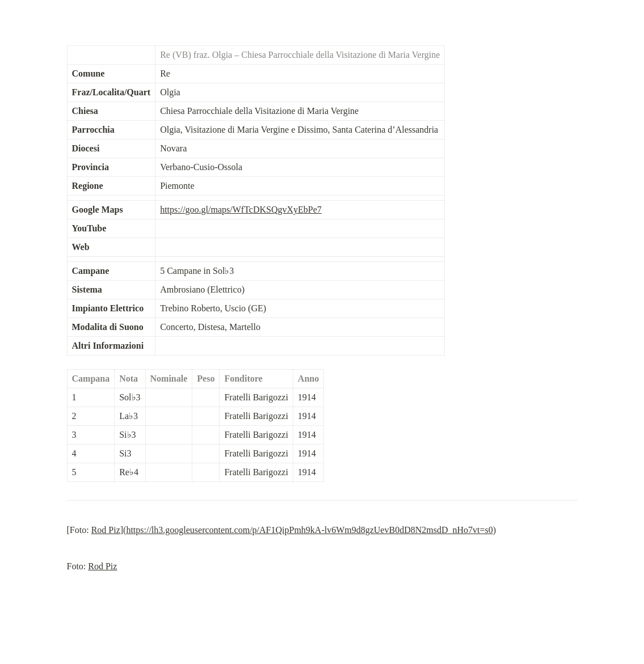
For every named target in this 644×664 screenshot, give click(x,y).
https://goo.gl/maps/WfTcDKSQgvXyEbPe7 (241, 210)
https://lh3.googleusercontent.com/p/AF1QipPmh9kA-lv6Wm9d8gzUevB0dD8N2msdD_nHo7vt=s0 (309, 530)
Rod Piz (106, 530)
